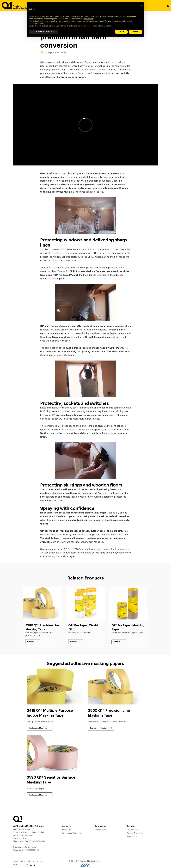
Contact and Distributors (72, 833)
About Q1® (66, 830)
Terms (41, 861)
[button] (141, 6)
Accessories (132, 837)
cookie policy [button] (89, 19)
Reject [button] (121, 32)
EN (168, 6)
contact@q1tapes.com (28, 847)
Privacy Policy (18, 861)
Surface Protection (135, 833)
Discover (31, 642)
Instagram (125, 549)
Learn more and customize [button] (43, 32)
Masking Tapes (101, 830)
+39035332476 (32, 850)
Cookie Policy (31, 861)
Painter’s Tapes (133, 830)
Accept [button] (136, 32)
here (89, 553)
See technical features (38, 728)
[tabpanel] (43, 617)
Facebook (111, 549)
